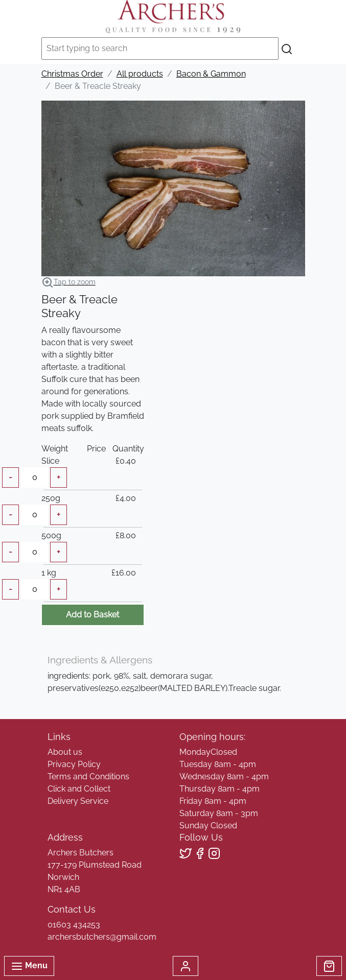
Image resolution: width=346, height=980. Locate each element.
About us (65, 752)
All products (140, 74)
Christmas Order (72, 74)
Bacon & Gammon (211, 74)
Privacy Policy (74, 764)
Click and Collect (79, 789)
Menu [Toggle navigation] (29, 966)
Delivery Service (78, 801)
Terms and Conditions (88, 776)
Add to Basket (93, 615)
